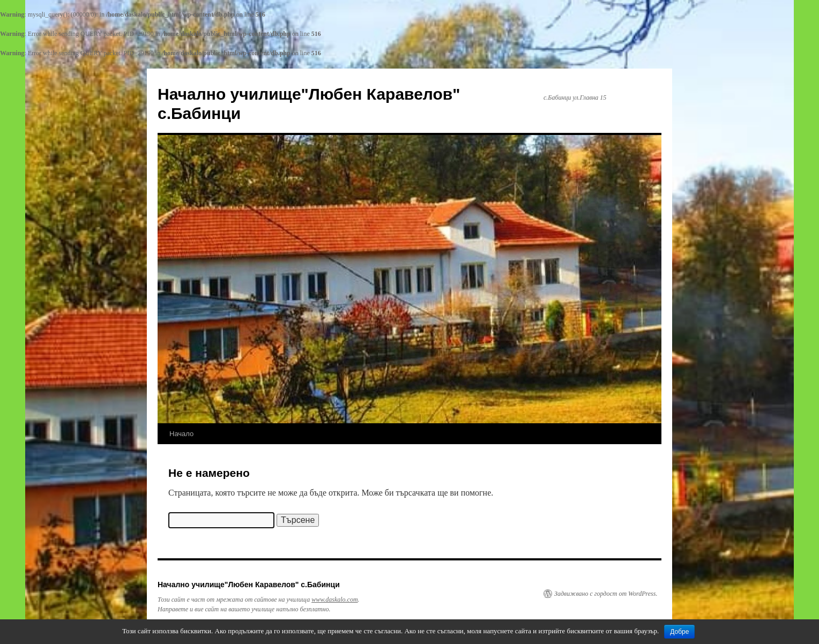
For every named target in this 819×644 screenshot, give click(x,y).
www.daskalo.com (334, 600)
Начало (181, 434)
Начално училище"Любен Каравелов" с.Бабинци (249, 585)
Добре (679, 632)
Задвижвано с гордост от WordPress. (606, 594)
